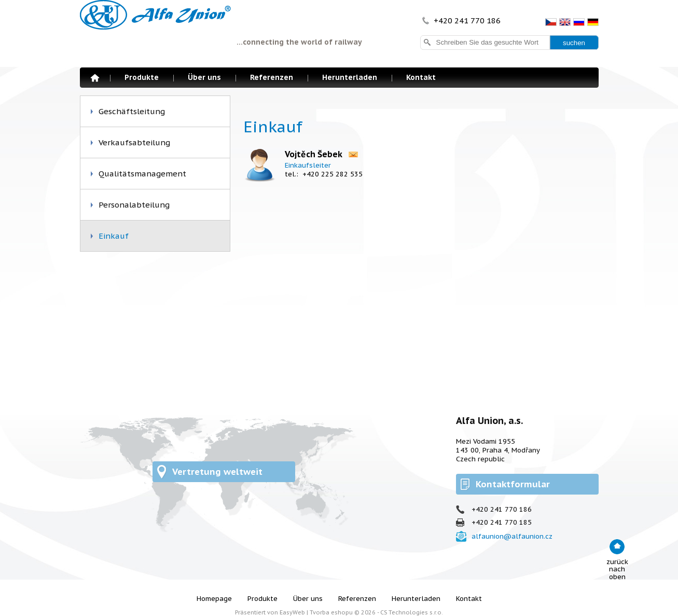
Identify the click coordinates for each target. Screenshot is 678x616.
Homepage (95, 78)
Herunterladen (350, 77)
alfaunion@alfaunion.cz (512, 536)
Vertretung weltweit (217, 472)
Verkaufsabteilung (134, 142)
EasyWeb (292, 612)
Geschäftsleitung (132, 111)
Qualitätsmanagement (142, 174)
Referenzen (272, 77)
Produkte (142, 77)
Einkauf (114, 236)
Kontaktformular (513, 484)
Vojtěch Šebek (314, 154)
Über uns (204, 77)
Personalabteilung (134, 205)
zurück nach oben (617, 569)
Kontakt (421, 77)
